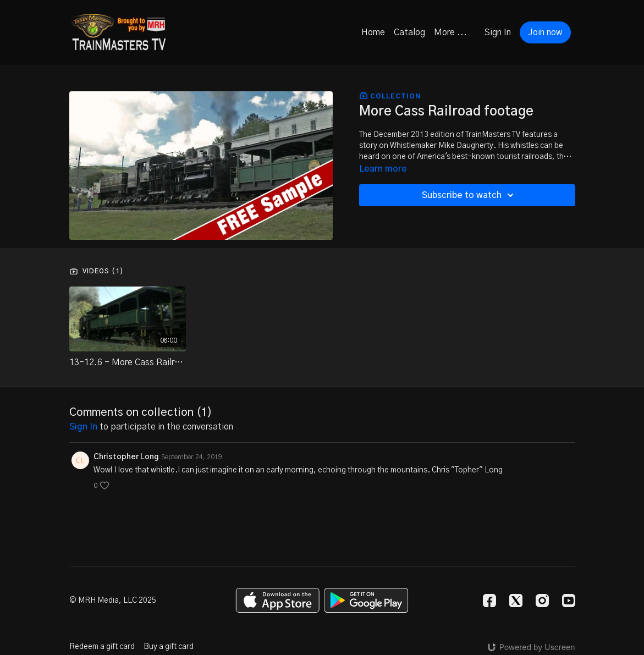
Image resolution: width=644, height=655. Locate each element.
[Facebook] (489, 601)
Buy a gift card (169, 647)
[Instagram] (542, 601)
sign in (83, 427)
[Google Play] (366, 600)
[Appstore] (277, 600)
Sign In (498, 32)
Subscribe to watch (469, 195)
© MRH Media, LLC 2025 (113, 601)
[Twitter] (516, 601)
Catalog (409, 32)
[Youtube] (569, 601)
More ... (450, 32)
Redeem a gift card (102, 647)
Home (373, 32)
